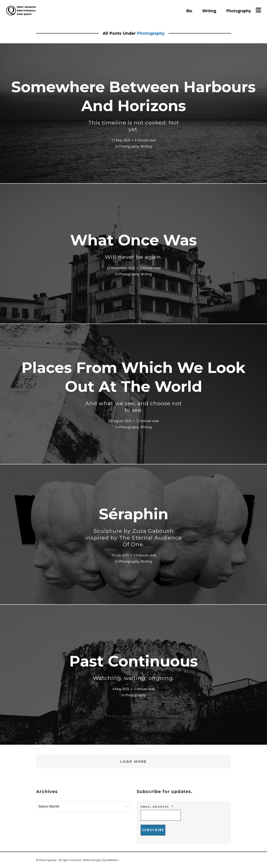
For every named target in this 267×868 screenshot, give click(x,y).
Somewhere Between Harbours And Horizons (133, 105)
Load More (133, 762)
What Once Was (133, 246)
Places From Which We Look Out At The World (133, 386)
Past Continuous (134, 667)
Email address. (157, 807)
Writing (209, 11)
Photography (239, 11)
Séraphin (134, 526)
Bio (189, 11)
